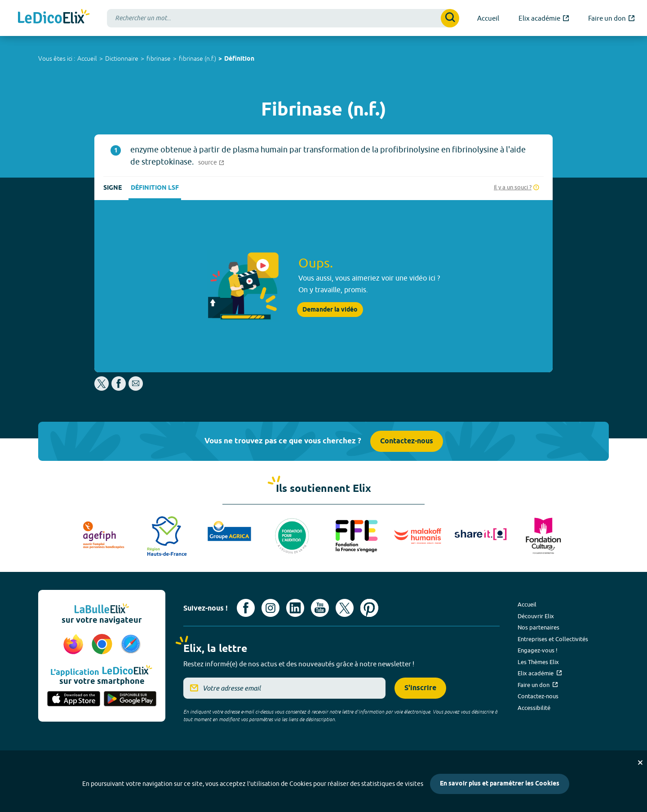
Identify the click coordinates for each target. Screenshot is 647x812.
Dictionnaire (122, 58)
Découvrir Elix (536, 616)
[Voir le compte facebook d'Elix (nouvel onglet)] (246, 608)
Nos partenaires (538, 627)
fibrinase (159, 58)
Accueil (87, 58)
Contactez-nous (407, 441)
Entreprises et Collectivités (553, 639)
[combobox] (283, 18)
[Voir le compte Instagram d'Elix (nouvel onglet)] (270, 608)
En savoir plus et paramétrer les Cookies (500, 784)
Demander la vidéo (330, 310)
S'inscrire (420, 688)
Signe (113, 188)
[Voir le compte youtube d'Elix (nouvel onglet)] (320, 608)
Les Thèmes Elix (538, 662)
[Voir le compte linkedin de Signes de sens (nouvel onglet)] (295, 608)
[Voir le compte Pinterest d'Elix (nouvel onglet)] (369, 608)
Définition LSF (155, 188)
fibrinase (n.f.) (197, 58)
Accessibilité (534, 708)
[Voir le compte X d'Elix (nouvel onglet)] (345, 608)
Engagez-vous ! (538, 650)
